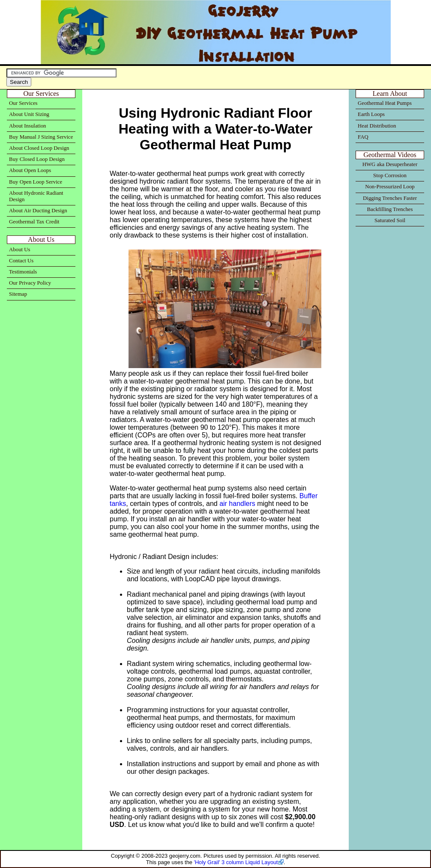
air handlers (237, 504)
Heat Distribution (377, 126)
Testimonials (23, 272)
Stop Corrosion (390, 175)
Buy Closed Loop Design (37, 159)
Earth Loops (371, 114)
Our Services (23, 103)
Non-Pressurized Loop (390, 187)
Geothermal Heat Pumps (385, 103)
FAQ (363, 137)
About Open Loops (30, 170)
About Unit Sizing (29, 114)
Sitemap (18, 294)
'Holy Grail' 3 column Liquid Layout (236, 862)
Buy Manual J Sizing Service (41, 137)
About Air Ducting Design (38, 211)
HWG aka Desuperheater (390, 164)
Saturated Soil (390, 220)
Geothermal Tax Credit (34, 222)
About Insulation (27, 126)
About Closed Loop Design (39, 148)
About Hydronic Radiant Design (36, 196)
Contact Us (21, 261)
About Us (19, 250)
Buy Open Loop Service (36, 182)
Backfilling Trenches (390, 209)
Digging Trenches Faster (390, 198)
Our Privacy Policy (30, 283)
